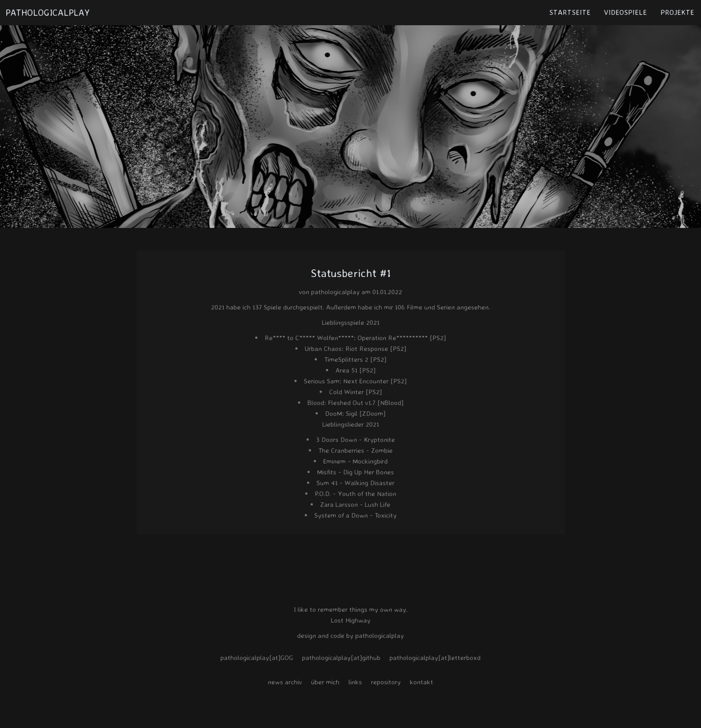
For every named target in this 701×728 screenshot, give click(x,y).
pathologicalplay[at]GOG (257, 657)
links (355, 682)
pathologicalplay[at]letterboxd (435, 657)
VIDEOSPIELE (625, 12)
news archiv (285, 682)
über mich (325, 682)
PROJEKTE (677, 12)
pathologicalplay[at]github (341, 657)
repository (386, 682)
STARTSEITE (570, 12)
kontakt (422, 682)
